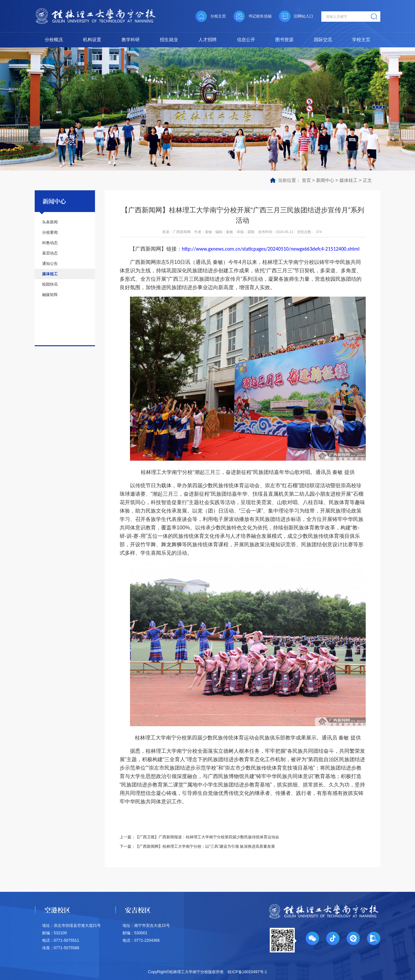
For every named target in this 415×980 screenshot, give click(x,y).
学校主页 (361, 40)
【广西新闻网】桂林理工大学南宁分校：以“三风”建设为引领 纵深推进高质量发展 (205, 846)
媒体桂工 (349, 180)
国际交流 (323, 40)
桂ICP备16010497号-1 (247, 971)
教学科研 (131, 40)
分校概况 (54, 40)
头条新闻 (50, 222)
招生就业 (169, 40)
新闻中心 (325, 180)
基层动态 (50, 253)
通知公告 (50, 264)
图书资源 (284, 40)
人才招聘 (207, 40)
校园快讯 (50, 284)
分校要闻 (50, 232)
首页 (306, 180)
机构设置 (92, 40)
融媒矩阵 (50, 295)
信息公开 (246, 40)
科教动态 (50, 243)
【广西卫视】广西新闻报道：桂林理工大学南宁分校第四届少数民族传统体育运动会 (207, 837)
